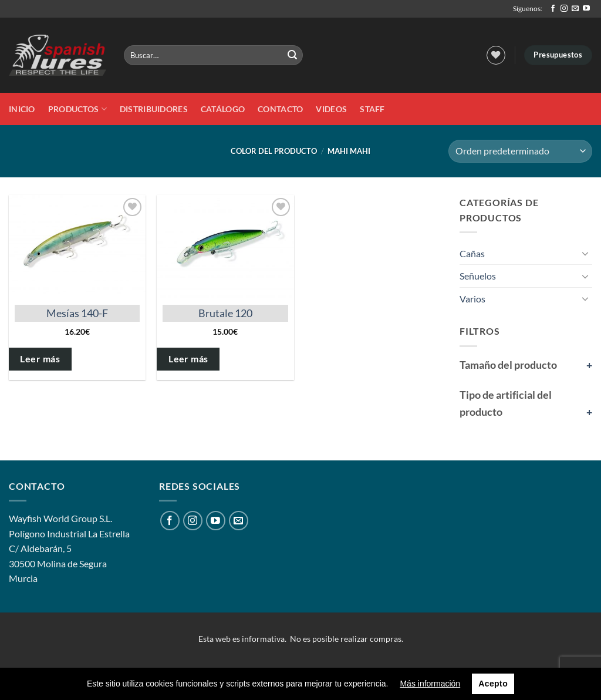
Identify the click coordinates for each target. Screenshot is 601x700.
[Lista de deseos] (496, 55)
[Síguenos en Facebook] (553, 9)
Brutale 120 (225, 313)
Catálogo (223, 109)
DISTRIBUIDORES (154, 109)
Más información (430, 684)
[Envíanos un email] (575, 9)
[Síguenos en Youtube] (586, 9)
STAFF (372, 109)
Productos (77, 109)
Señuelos (478, 276)
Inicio (22, 109)
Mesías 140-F (77, 313)
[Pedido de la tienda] (520, 151)
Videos (331, 109)
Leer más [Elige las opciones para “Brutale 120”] (188, 359)
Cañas (472, 253)
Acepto (493, 684)
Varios (472, 299)
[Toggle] (585, 253)
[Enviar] (292, 55)
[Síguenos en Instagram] (564, 9)
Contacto (280, 109)
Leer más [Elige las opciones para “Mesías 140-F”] (40, 359)
